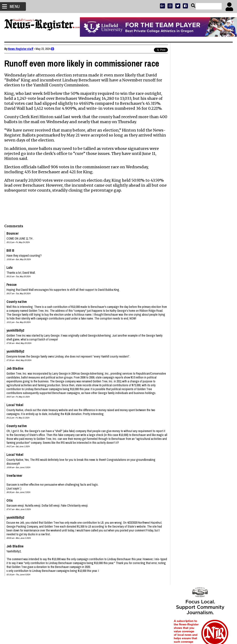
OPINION (204, 140)
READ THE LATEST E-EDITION (200, 134)
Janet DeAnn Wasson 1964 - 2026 (196, 328)
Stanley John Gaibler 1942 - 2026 (196, 333)
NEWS (182, 140)
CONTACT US (209, 145)
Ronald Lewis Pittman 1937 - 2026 (197, 398)
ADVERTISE (194, 128)
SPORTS (193, 140)
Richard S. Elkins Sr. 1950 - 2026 (195, 388)
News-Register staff (21, 49)
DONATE (223, 128)
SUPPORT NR (192, 145)
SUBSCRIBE (179, 128)
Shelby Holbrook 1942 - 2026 (193, 393)
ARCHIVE (216, 140)
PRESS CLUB (209, 128)
